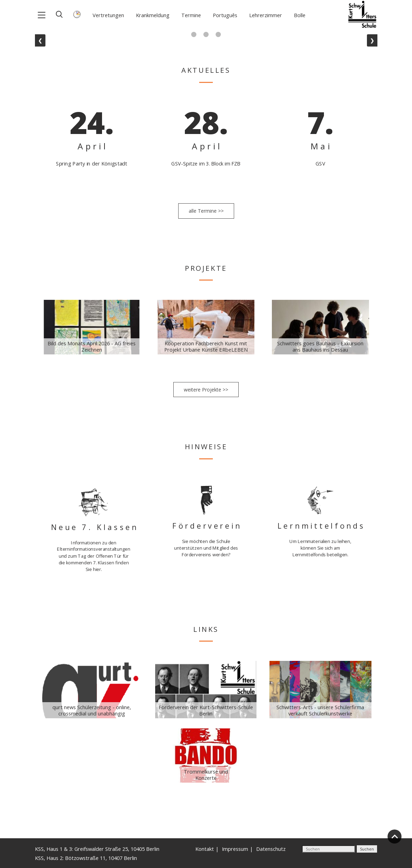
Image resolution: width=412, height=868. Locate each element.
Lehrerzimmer (266, 15)
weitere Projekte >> (206, 390)
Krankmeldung (153, 15)
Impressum (235, 849)
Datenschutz (271, 849)
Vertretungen (108, 15)
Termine (191, 15)
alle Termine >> (206, 211)
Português (225, 15)
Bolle (300, 15)
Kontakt (205, 849)
